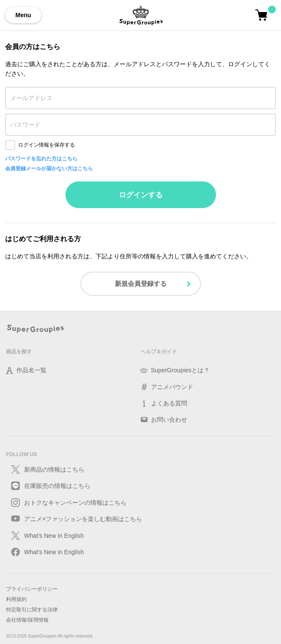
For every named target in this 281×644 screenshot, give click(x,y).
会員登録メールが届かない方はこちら (49, 169)
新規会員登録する (141, 284)
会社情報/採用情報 (27, 620)
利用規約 (16, 599)
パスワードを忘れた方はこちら (41, 159)
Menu (23, 15)
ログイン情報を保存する (46, 145)
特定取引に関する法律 (32, 610)
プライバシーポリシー (32, 589)
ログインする (141, 195)
